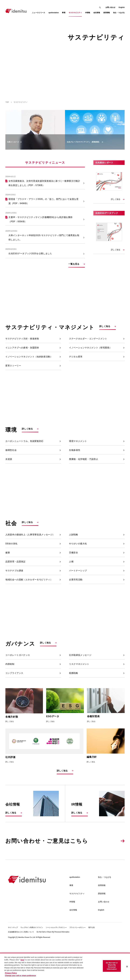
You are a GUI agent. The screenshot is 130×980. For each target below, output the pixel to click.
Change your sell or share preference (20, 976)
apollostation (75, 913)
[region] (65, 966)
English (122, 7)
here (22, 960)
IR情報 (72, 938)
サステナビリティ (77, 929)
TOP (7, 102)
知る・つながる (105, 913)
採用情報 (102, 921)
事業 (71, 921)
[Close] (127, 967)
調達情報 (102, 929)
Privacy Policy (11, 973)
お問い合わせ (110, 7)
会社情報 (73, 946)
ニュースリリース (39, 13)
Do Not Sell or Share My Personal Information (112, 966)
